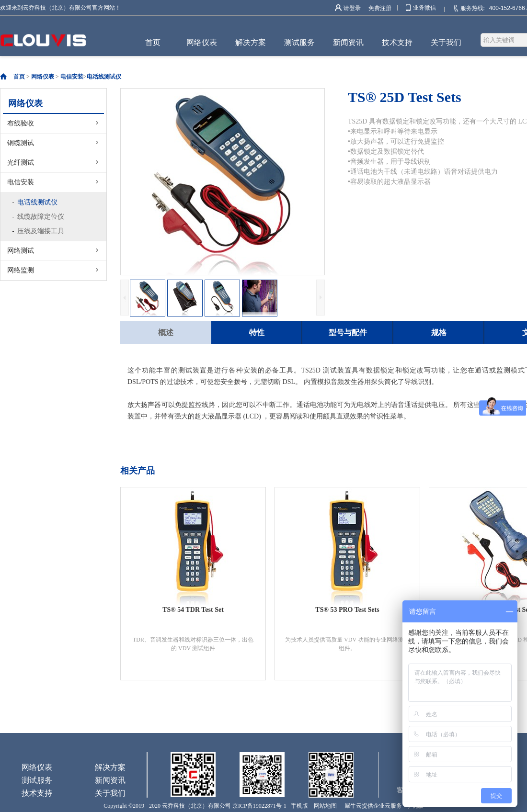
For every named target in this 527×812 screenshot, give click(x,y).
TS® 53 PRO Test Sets (347, 610)
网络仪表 (43, 77)
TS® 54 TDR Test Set (193, 610)
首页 (153, 42)
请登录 (352, 8)
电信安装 (72, 77)
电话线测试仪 (104, 77)
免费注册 (380, 8)
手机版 (298, 806)
